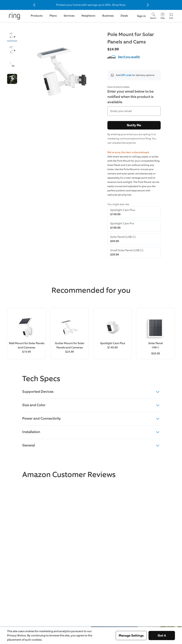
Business (108, 16)
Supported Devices (91, 392)
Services (69, 16)
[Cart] (171, 16)
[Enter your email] (134, 111)
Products (37, 16)
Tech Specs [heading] (41, 379)
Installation (91, 432)
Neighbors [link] (88, 16)
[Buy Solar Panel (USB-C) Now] (156, 333)
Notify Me (134, 125)
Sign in (141, 16)
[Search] (153, 16)
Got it (162, 636)
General (91, 445)
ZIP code (126, 75)
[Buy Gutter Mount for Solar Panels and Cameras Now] (69, 333)
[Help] (163, 16)
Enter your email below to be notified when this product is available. (131, 97)
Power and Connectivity (91, 418)
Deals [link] (124, 16)
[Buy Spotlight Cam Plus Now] (113, 330)
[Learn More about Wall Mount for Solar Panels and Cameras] (26, 333)
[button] (12, 36)
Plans (53, 16)
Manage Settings (131, 636)
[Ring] (14, 16)
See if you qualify (129, 57)
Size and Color (91, 405)
